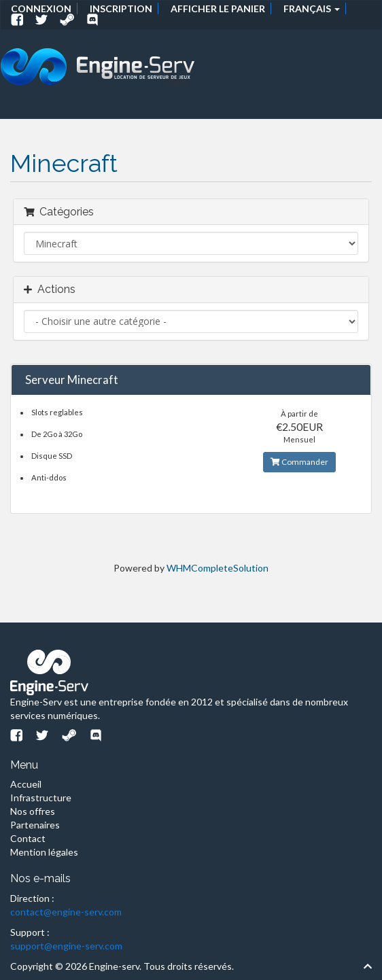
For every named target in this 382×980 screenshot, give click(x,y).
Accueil (26, 784)
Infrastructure (41, 798)
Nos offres (33, 811)
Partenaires (35, 825)
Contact (28, 838)
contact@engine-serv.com (66, 912)
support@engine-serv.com (66, 946)
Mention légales (44, 852)
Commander (299, 462)
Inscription (121, 8)
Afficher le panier (218, 8)
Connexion (41, 8)
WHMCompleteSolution (218, 568)
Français (312, 8)
